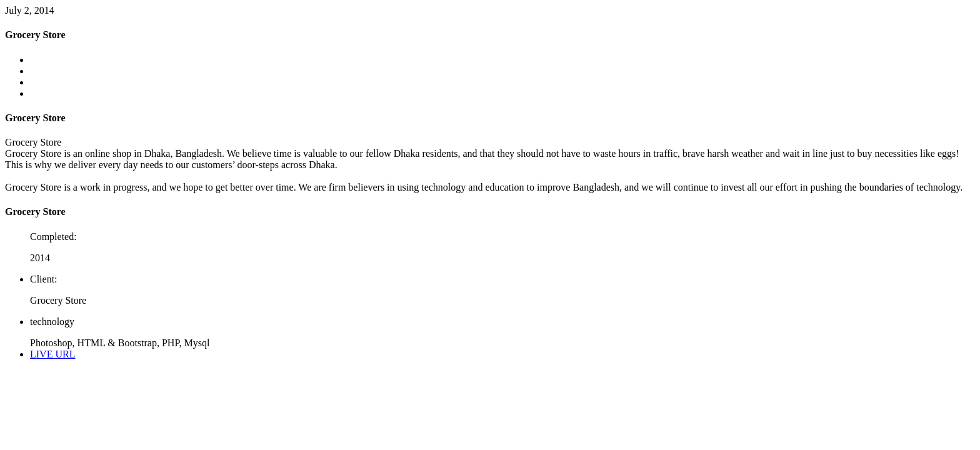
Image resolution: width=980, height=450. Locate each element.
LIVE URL (52, 354)
